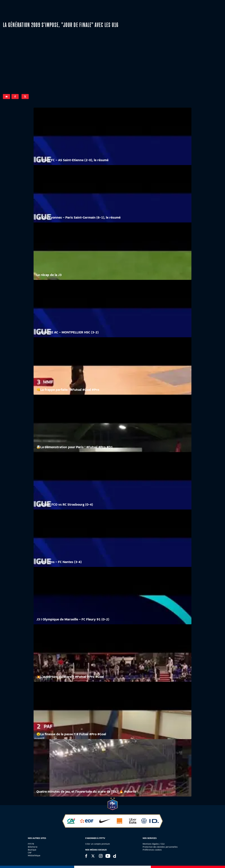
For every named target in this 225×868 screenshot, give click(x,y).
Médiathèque (34, 856)
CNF (30, 853)
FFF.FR (31, 844)
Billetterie (33, 847)
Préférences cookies (152, 850)
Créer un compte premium (98, 844)
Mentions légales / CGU (154, 844)
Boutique (32, 850)
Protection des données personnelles (160, 847)
